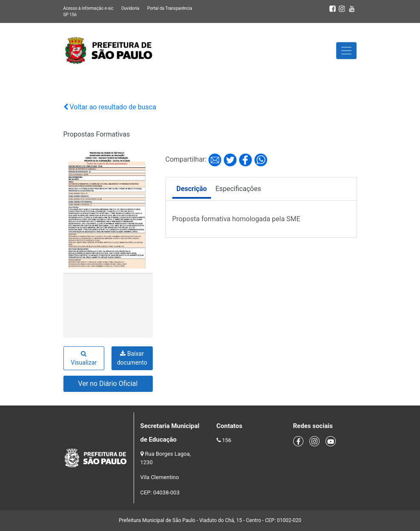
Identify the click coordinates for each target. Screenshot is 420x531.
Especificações (238, 189)
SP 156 (70, 15)
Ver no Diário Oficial (108, 384)
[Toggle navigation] (346, 51)
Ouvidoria (130, 8)
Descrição (192, 189)
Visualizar (84, 358)
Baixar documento (132, 358)
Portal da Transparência (170, 8)
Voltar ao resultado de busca (110, 107)
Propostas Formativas (97, 134)
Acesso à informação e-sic (89, 8)
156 (227, 440)
